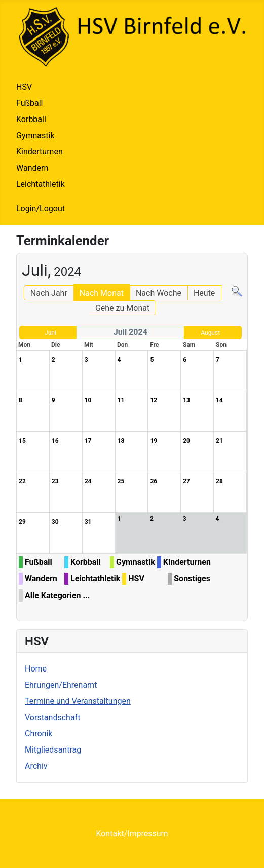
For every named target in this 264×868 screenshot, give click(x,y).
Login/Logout (41, 208)
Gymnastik (35, 135)
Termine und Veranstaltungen (78, 701)
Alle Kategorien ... (57, 595)
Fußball (29, 103)
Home (36, 669)
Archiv (36, 766)
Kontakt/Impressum (132, 833)
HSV (24, 87)
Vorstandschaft (52, 717)
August (210, 333)
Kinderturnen (40, 152)
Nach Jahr (49, 293)
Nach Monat (102, 293)
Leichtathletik (41, 184)
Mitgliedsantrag (53, 750)
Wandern (32, 168)
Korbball (31, 119)
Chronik (39, 734)
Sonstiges (192, 579)
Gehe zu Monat (122, 308)
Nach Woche (159, 293)
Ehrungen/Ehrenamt (61, 685)
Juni (50, 333)
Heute (204, 293)
